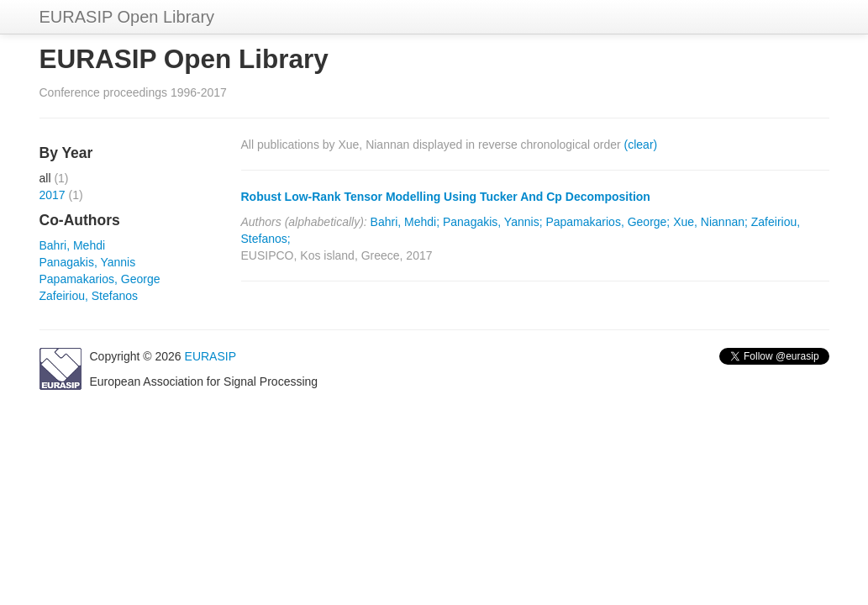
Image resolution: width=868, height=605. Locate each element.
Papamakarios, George (100, 279)
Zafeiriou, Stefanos (89, 296)
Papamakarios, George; (608, 222)
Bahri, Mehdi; (405, 222)
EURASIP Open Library (127, 17)
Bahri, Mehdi (73, 245)
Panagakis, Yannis (88, 262)
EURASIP (210, 356)
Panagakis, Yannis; (493, 222)
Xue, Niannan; (710, 222)
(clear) (641, 145)
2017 (53, 195)
